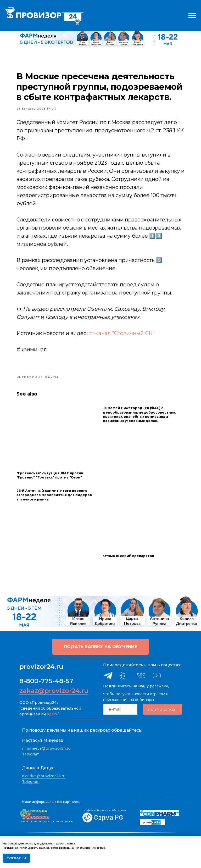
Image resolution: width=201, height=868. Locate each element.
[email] (120, 709)
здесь (53, 714)
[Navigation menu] (192, 15)
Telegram (31, 754)
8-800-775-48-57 (46, 681)
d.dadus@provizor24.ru (44, 776)
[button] (100, 647)
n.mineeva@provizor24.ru (46, 748)
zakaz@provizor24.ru (54, 691)
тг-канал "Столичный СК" (122, 333)
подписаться (162, 709)
